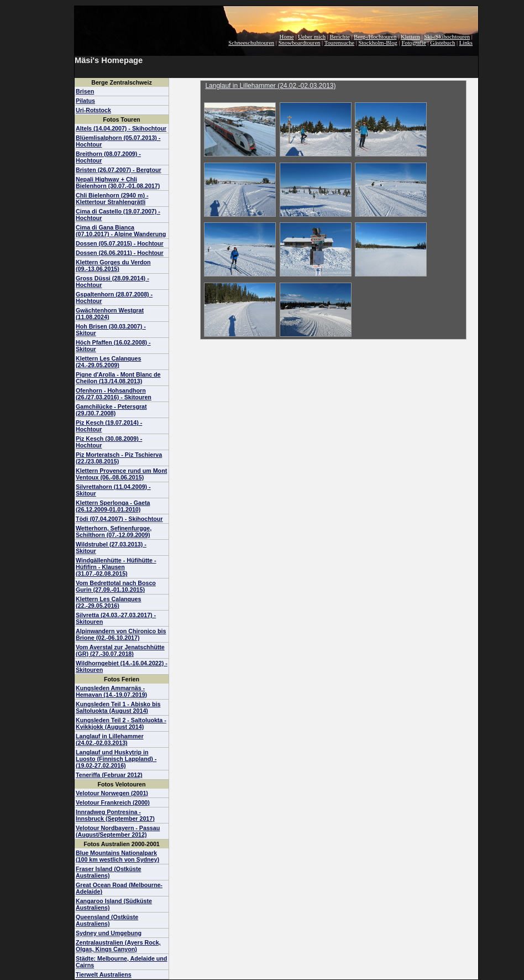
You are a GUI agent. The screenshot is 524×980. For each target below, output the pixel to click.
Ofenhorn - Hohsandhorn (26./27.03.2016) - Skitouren (114, 394)
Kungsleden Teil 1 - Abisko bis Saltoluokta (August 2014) (118, 707)
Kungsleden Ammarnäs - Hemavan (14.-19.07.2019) (111, 691)
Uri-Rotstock (93, 110)
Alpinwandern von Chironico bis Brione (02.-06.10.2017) (121, 634)
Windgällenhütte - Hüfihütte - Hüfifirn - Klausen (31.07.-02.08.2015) (116, 567)
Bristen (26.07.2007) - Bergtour (119, 170)
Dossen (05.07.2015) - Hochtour (120, 243)
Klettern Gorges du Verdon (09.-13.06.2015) (113, 265)
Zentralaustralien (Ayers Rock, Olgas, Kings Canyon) (118, 946)
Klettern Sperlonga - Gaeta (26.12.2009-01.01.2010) (113, 506)
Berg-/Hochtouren (375, 37)
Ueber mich (312, 37)
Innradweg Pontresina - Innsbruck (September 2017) (115, 815)
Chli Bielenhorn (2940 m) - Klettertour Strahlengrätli (112, 199)
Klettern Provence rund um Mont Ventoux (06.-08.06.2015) (121, 474)
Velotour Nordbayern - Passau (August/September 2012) (118, 831)
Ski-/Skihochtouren (447, 37)
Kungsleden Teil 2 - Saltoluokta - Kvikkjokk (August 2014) (121, 723)
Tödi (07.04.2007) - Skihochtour (119, 519)
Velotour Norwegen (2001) (112, 793)
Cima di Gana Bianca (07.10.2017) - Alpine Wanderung (121, 231)
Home (287, 37)
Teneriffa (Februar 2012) (109, 775)
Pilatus (85, 101)
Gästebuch (442, 43)
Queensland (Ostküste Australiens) (107, 920)
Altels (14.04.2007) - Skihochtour (121, 128)
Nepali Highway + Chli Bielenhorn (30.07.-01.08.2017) (118, 183)
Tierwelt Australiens (104, 974)
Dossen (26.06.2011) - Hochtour (120, 253)
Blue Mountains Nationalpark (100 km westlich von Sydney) (117, 856)
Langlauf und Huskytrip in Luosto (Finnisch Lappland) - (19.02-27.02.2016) (116, 759)
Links (466, 43)
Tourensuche (339, 43)
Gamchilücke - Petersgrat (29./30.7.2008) (111, 410)
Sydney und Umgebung (109, 933)
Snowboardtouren (300, 43)
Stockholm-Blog (378, 43)
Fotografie (413, 43)
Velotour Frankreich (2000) (113, 802)
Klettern (410, 37)
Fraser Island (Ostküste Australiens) (108, 872)
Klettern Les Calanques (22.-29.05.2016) (108, 602)
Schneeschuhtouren (251, 43)
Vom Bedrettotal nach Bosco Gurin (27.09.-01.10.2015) (116, 586)
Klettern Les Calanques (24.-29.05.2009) (108, 362)
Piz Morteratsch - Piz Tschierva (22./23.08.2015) (119, 458)
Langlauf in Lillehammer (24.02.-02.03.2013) (110, 739)
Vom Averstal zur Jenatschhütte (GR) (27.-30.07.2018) (120, 650)
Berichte (340, 37)
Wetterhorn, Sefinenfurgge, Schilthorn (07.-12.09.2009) (114, 531)
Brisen (85, 91)
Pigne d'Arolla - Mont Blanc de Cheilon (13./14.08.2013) (118, 378)
